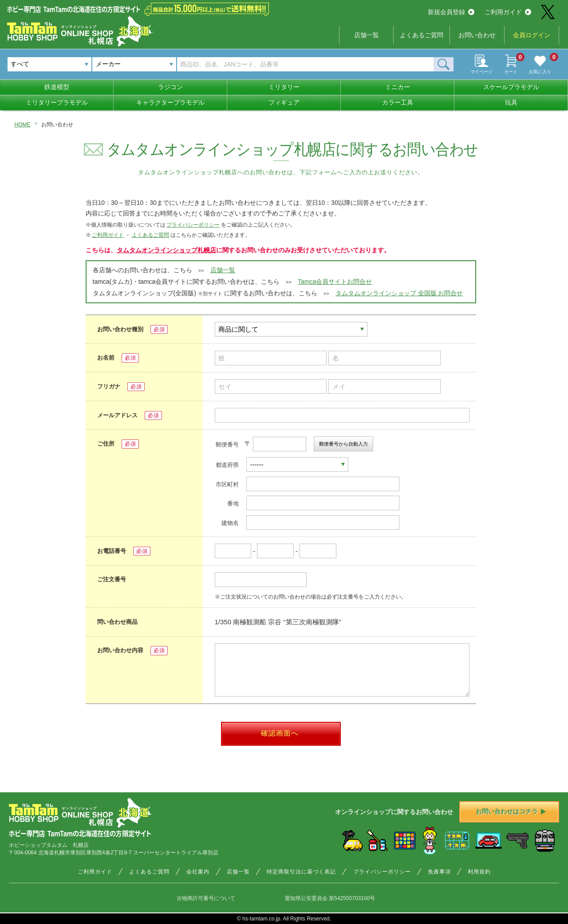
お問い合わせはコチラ (511, 811)
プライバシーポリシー (193, 225)
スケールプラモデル (511, 87)
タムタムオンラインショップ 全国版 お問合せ (399, 293)
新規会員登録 (451, 12)
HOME (23, 125)
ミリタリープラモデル (57, 102)
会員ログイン (532, 35)
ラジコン (170, 87)
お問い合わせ (477, 35)
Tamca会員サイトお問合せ (335, 282)
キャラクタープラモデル (170, 102)
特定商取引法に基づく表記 (301, 872)
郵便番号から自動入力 (343, 444)
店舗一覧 (367, 35)
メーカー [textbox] (108, 64)
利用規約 (479, 872)
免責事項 (439, 872)
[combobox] (134, 64)
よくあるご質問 (422, 35)
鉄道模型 (57, 87)
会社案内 (198, 872)
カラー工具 (398, 102)
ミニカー (398, 87)
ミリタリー (284, 87)
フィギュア (284, 102)
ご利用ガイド (508, 12)
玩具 (511, 102)
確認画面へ (280, 733)
